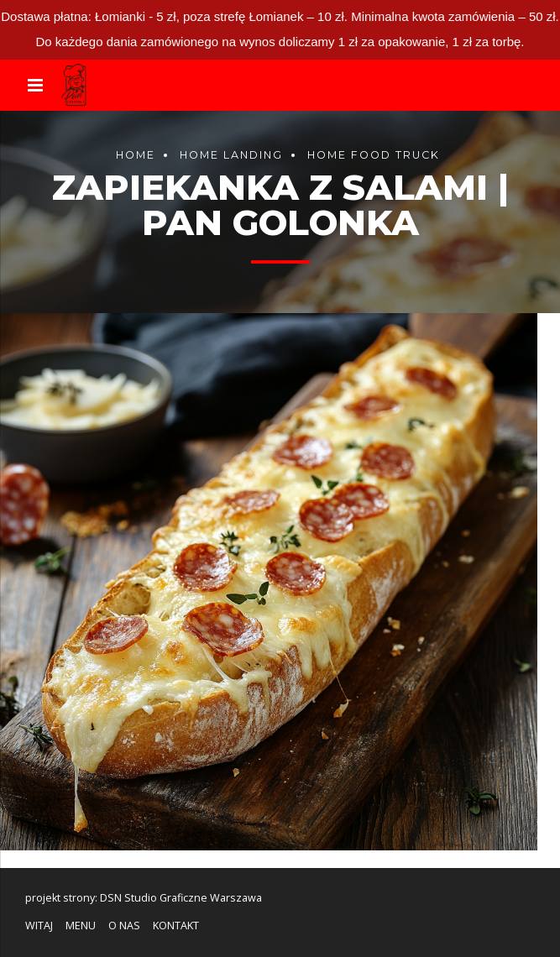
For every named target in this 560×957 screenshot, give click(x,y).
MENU (81, 926)
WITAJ (39, 926)
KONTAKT (176, 926)
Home (136, 155)
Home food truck (374, 155)
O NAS (124, 926)
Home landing (231, 155)
